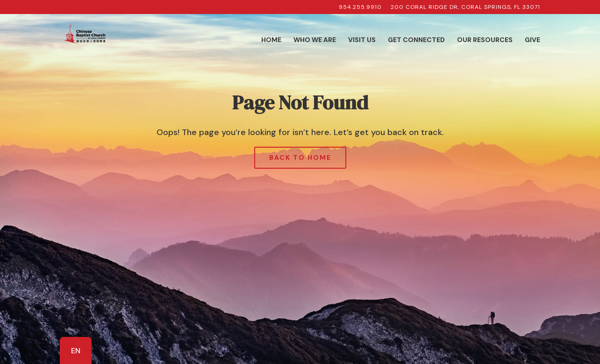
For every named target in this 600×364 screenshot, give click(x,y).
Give (532, 40)
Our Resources (485, 40)
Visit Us (362, 40)
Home (271, 40)
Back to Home (300, 157)
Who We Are (315, 40)
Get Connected (416, 40)
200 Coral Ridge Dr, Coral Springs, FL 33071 (465, 7)
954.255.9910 (360, 7)
